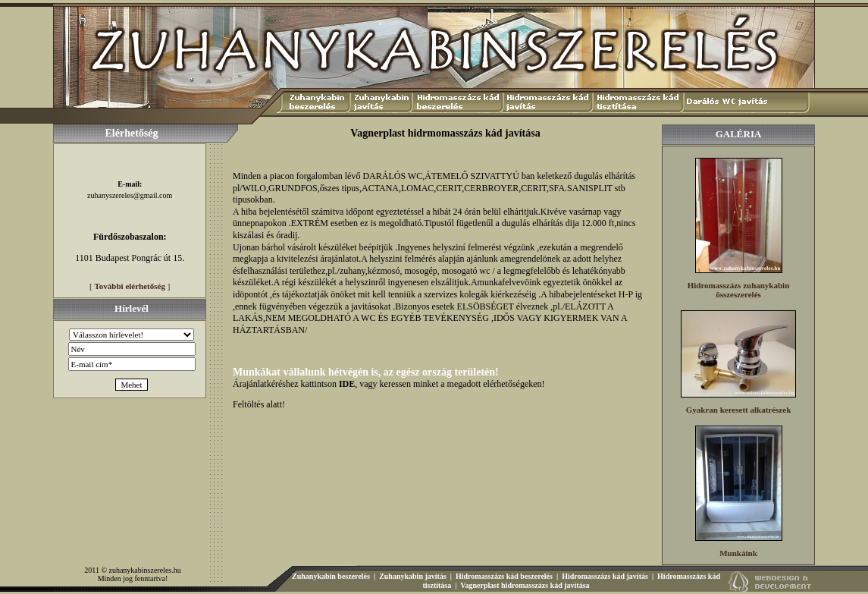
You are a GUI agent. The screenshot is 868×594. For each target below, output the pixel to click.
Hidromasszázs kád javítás (605, 576)
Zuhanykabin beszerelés (331, 576)
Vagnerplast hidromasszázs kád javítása (525, 585)
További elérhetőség (130, 286)
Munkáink (738, 553)
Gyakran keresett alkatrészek (739, 410)
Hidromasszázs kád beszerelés (504, 576)
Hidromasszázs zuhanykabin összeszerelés (739, 290)
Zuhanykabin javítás (413, 576)
